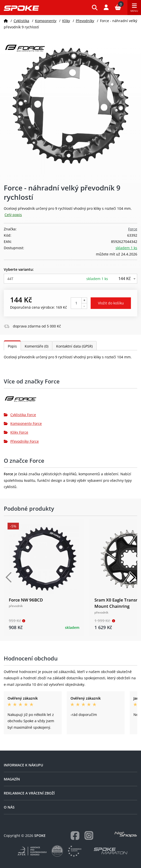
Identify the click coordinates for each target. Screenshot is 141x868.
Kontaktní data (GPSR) (74, 346)
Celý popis (13, 215)
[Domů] (6, 21)
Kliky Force (16, 432)
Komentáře (37, 346)
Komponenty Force (23, 423)
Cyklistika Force (20, 415)
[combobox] (70, 279)
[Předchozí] (9, 577)
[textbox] (70, 279)
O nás (9, 807)
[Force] (70, 401)
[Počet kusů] (76, 303)
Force (133, 229)
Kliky (66, 21)
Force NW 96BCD (26, 600)
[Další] (132, 577)
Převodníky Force (21, 441)
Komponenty (46, 21)
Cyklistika (21, 21)
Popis (12, 346)
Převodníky (85, 21)
